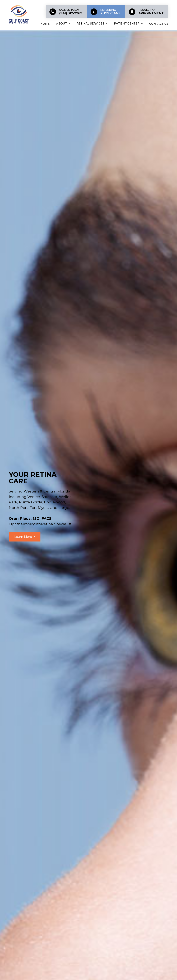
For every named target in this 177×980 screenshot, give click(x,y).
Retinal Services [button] (92, 24)
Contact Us (159, 24)
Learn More (23, 537)
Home (45, 24)
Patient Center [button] (128, 24)
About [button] (63, 24)
